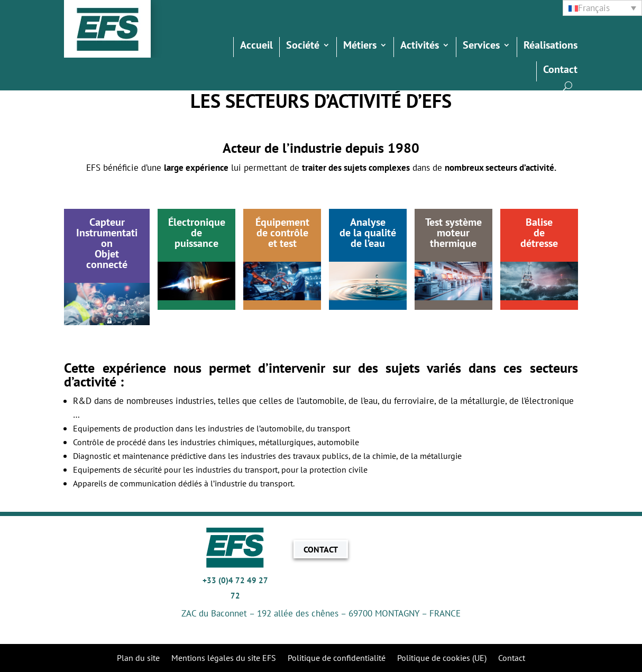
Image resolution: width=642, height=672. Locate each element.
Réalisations (551, 47)
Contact (560, 71)
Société (303, 47)
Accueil (256, 47)
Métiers (360, 47)
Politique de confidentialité (337, 659)
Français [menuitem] (594, 8)
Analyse (368, 222)
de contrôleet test (282, 238)
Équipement (282, 222)
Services (481, 47)
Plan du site (138, 659)
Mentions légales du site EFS (224, 659)
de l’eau (368, 243)
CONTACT (321, 549)
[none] (602, 8)
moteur (453, 233)
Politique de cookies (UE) (442, 659)
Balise (539, 222)
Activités (420, 47)
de (539, 233)
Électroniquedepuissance (197, 233)
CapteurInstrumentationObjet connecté (107, 243)
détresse (539, 243)
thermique (453, 243)
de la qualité (368, 233)
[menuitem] (602, 8)
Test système (453, 222)
